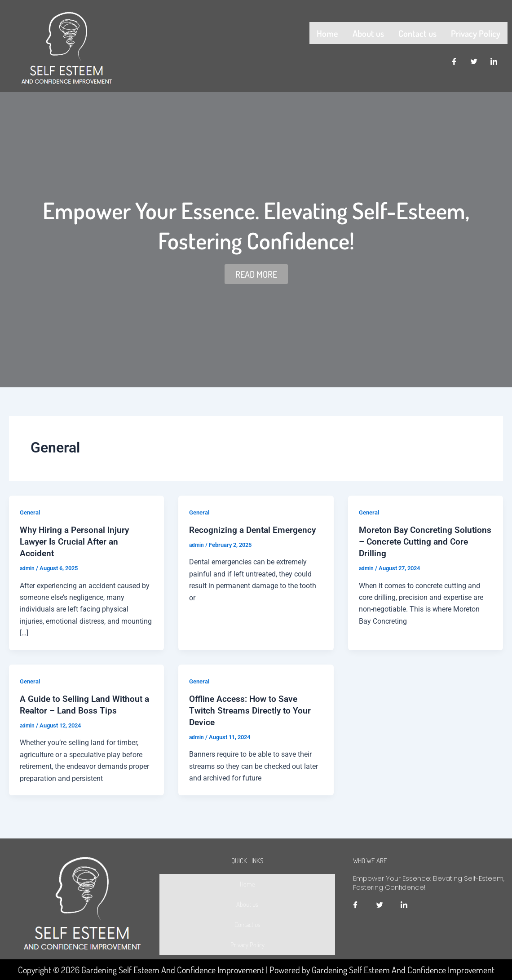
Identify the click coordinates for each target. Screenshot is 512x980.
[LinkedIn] (494, 60)
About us (368, 32)
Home (327, 32)
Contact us (417, 32)
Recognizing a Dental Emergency (255, 530)
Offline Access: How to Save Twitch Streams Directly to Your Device (252, 710)
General (31, 512)
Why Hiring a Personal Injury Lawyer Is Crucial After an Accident (76, 541)
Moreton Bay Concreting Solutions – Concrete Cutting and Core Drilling (425, 541)
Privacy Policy (476, 32)
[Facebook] (455, 60)
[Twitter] (474, 60)
